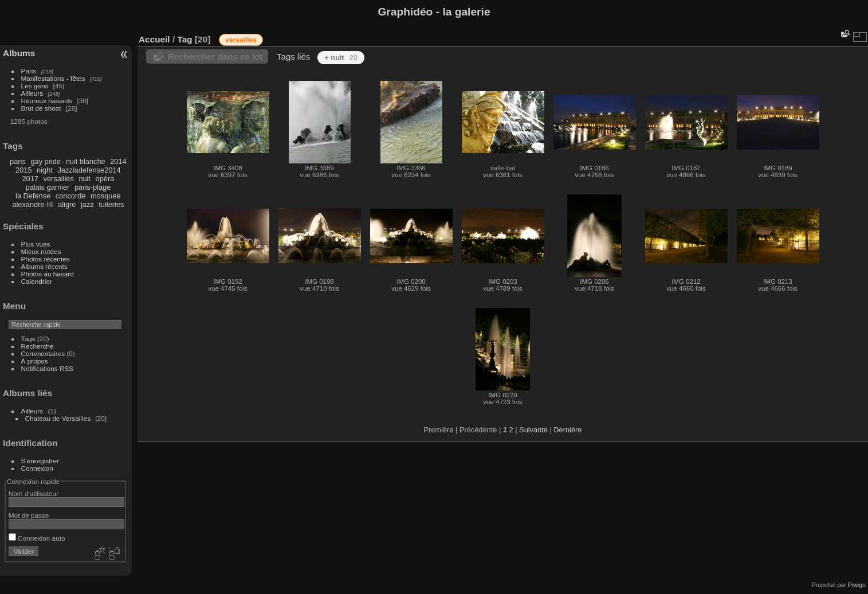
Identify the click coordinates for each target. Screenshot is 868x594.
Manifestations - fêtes (53, 78)
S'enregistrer (40, 461)
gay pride (46, 161)
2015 (23, 170)
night (45, 170)
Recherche (38, 346)
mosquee (106, 196)
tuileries (111, 204)
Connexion (37, 468)
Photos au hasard (48, 274)
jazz (87, 204)
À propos (35, 361)
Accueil (154, 39)
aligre (67, 204)
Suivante (533, 430)
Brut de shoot (41, 108)
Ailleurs (32, 93)
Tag (184, 39)
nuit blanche (86, 161)
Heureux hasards (47, 101)
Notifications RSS (48, 368)
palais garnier (48, 187)
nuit (85, 179)
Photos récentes (46, 259)
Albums (19, 53)
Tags (28, 339)
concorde (71, 196)
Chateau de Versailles (58, 418)
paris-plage (93, 187)
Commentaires (43, 353)
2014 (118, 161)
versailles (58, 179)
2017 (30, 179)
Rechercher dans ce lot (215, 56)
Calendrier (37, 281)
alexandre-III (32, 204)
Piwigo (857, 585)
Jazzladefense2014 (89, 170)
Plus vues (36, 244)
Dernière (567, 430)
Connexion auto (37, 538)
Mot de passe (29, 515)
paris (18, 161)
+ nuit (341, 58)
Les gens (35, 86)
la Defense (33, 196)
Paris (29, 71)
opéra (105, 179)
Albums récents (44, 266)
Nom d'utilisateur (34, 493)
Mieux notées (41, 251)
